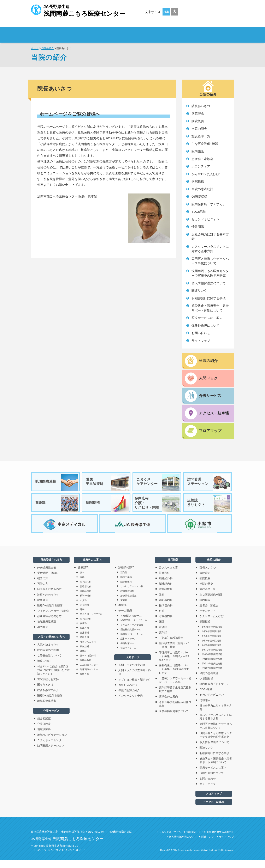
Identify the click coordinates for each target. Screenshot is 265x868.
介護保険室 (44, 732)
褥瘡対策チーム (128, 651)
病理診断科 (86, 668)
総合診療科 (166, 597)
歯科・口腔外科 (88, 663)
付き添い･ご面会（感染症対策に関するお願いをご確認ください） (53, 678)
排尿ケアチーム (128, 656)
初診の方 (43, 586)
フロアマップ (214, 802)
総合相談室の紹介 (48, 698)
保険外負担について (205, 325)
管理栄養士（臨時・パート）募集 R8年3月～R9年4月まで (174, 664)
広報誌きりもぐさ (209, 508)
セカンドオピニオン (205, 219)
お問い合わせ (201, 333)
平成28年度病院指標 (212, 671)
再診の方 (43, 592)
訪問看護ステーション (209, 485)
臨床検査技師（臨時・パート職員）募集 (175, 653)
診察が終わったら (48, 602)
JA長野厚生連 (78, 10)
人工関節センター (89, 673)
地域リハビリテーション (52, 743)
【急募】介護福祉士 (171, 646)
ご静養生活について (49, 663)
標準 (166, 12)
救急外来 (43, 608)
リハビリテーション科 (132, 594)
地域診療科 (44, 737)
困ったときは (45, 692)
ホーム (35, 48)
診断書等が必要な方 (49, 624)
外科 (82, 617)
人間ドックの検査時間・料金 (135, 680)
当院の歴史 (199, 129)
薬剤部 (124, 580)
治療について (45, 669)
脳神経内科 (86, 590)
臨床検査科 (126, 590)
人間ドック (133, 665)
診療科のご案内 (165, 32)
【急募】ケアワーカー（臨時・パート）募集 (175, 688)
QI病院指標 (199, 196)
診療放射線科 (127, 599)
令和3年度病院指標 (211, 653)
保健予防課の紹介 (129, 698)
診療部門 (83, 575)
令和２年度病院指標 (212, 658)
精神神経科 (86, 603)
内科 (82, 585)
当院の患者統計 (202, 189)
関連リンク (199, 291)
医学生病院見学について (174, 719)
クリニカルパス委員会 (132, 633)
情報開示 (198, 227)
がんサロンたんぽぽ (205, 174)
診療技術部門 (126, 575)
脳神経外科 (86, 627)
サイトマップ (201, 341)
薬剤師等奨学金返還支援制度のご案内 (175, 697)
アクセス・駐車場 (214, 810)
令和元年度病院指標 (212, 635)
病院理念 (198, 114)
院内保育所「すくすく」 (209, 204)
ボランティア (201, 166)
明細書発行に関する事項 (209, 298)
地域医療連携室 (47, 629)
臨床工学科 (126, 585)
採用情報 (209, 32)
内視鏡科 (84, 613)
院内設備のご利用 (48, 658)
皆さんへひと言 (168, 575)
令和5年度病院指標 (211, 644)
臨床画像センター (89, 677)
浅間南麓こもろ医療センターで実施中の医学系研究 (210, 273)
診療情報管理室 (128, 603)
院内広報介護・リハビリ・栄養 (157, 508)
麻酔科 (83, 659)
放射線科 (84, 654)
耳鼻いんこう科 (88, 650)
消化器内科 (166, 608)
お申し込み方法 (128, 693)
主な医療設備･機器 (205, 144)
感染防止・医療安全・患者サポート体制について (210, 308)
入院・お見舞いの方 (127, 32)
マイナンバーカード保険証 (53, 619)
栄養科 (124, 608)
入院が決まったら (48, 652)
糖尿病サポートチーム (132, 642)
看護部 (57, 508)
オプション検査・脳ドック (135, 687)
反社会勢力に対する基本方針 (210, 237)
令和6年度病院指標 (211, 639)
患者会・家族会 (202, 159)
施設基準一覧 (201, 136)
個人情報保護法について (209, 283)
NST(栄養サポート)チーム (134, 628)
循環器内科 (86, 594)
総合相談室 (44, 726)
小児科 (83, 608)
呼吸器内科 (166, 624)
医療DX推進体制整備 (50, 613)
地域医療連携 (57, 485)
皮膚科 (83, 631)
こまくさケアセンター (158, 485)
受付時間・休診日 (48, 581)
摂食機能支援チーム (131, 637)
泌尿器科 (84, 640)
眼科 (82, 580)
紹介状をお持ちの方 (49, 597)
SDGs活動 (199, 212)
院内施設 (198, 151)
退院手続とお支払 (48, 687)
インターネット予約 (131, 704)
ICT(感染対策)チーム (131, 623)
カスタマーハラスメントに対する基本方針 (210, 249)
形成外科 (84, 636)
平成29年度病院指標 (212, 667)
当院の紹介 (48, 48)
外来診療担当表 (47, 575)
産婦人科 (84, 645)
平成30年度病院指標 (212, 662)
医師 (162, 629)
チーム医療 (125, 618)
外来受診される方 (89, 32)
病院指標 (198, 181)
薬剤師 (163, 640)
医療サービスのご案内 (207, 318)
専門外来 (43, 635)
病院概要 (198, 121)
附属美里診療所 (107, 485)
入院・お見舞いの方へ (51, 645)
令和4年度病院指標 (211, 648)
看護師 (163, 635)
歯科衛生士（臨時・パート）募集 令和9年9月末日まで (174, 677)
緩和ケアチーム (128, 646)
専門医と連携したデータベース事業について (210, 261)
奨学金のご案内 (168, 704)
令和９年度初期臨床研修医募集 (175, 712)
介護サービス (51, 719)
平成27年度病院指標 (212, 676)
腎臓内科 (164, 581)
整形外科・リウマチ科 (91, 622)
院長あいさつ (201, 106)
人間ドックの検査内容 (132, 673)
